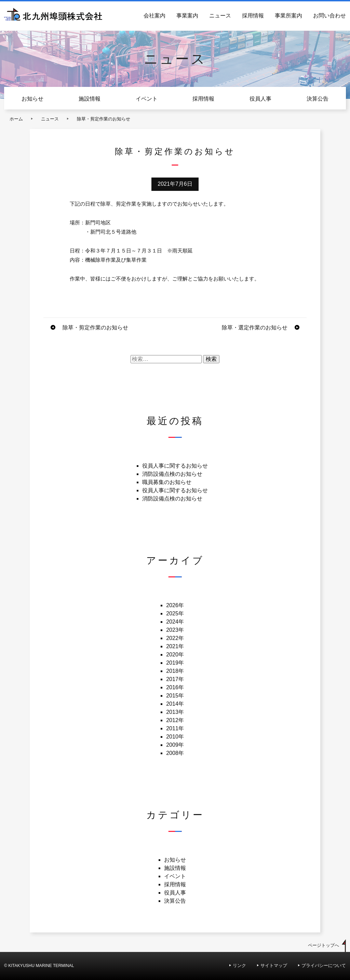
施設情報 (90, 99)
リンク (239, 965)
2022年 (175, 638)
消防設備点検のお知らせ (172, 474)
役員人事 (260, 99)
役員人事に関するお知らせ (175, 466)
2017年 (175, 679)
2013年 (175, 712)
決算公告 (318, 99)
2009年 (175, 745)
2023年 (175, 630)
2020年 (175, 655)
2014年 (175, 704)
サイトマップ (274, 965)
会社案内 (154, 16)
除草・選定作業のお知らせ (255, 328)
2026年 (175, 605)
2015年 (175, 696)
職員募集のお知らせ (167, 482)
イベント (147, 99)
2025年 (175, 613)
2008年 (175, 753)
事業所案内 (288, 16)
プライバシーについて (324, 965)
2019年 (175, 663)
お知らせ (32, 99)
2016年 (175, 687)
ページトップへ (324, 945)
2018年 (175, 671)
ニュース (220, 16)
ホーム (16, 119)
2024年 (175, 622)
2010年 (175, 737)
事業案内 (187, 16)
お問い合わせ (329, 16)
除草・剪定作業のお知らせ (95, 328)
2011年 (175, 728)
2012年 (175, 720)
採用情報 (253, 16)
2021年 (175, 646)
